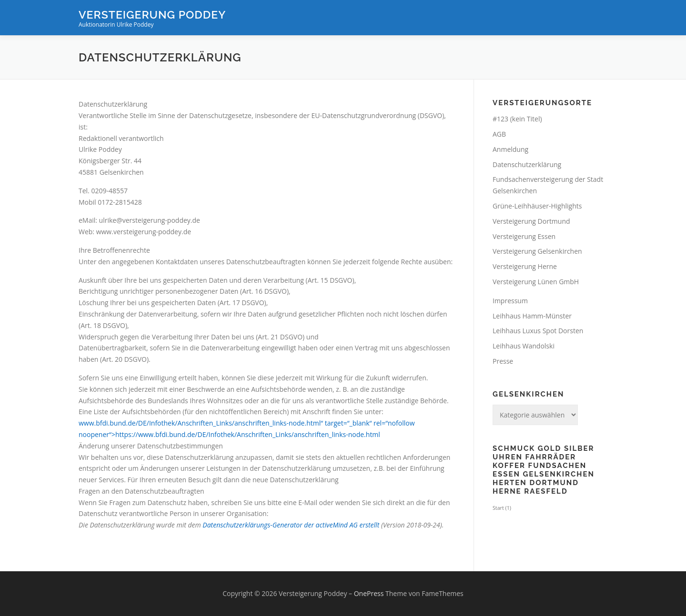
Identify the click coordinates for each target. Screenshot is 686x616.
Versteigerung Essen (524, 236)
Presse (503, 361)
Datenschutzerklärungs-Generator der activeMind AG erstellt (291, 525)
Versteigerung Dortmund (531, 221)
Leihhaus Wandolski (524, 346)
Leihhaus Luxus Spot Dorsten (538, 331)
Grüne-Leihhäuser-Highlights (537, 206)
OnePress (369, 593)
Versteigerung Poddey (152, 15)
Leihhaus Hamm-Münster (532, 316)
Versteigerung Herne (525, 266)
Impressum (510, 301)
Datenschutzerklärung (527, 164)
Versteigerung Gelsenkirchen (537, 251)
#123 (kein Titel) (517, 119)
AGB (499, 134)
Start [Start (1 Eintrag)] (502, 508)
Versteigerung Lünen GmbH (536, 282)
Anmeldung (510, 149)
